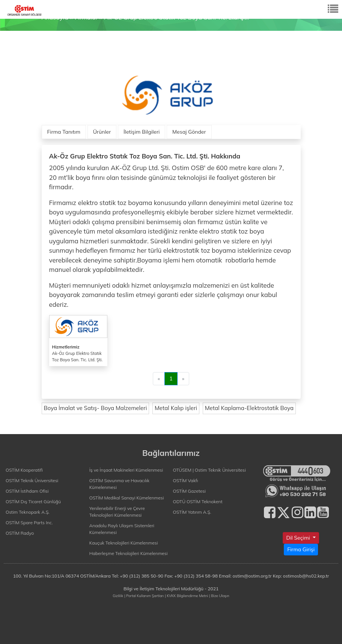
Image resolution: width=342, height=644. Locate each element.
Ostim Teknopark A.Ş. (28, 512)
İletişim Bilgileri (142, 132)
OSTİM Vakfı (186, 480)
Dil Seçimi (299, 538)
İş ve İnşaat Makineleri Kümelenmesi (126, 470)
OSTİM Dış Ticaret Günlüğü (33, 501)
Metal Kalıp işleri (176, 408)
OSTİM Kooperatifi (24, 470)
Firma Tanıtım (64, 132)
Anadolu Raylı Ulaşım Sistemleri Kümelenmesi (122, 529)
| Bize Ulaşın (219, 596)
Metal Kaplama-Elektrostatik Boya (249, 408)
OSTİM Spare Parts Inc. (29, 523)
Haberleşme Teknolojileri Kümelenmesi (129, 553)
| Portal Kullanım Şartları (144, 596)
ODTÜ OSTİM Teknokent (198, 501)
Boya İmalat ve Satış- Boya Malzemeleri (96, 408)
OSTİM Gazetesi (189, 491)
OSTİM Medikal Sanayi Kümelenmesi (127, 498)
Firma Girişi (301, 549)
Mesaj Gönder (189, 132)
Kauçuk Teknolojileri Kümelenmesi (124, 543)
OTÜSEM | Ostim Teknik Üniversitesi (209, 470)
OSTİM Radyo (20, 533)
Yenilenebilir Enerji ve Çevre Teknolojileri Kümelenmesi (117, 512)
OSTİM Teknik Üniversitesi (32, 480)
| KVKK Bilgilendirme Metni (186, 596)
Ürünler (102, 132)
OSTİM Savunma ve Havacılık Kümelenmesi (119, 484)
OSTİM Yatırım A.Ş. (192, 512)
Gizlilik (118, 596)
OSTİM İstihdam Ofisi (27, 491)
